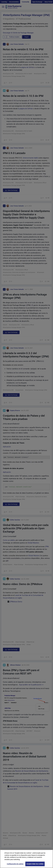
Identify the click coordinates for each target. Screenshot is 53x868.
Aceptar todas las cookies (35, 864)
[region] (26, 859)
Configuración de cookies (15, 864)
